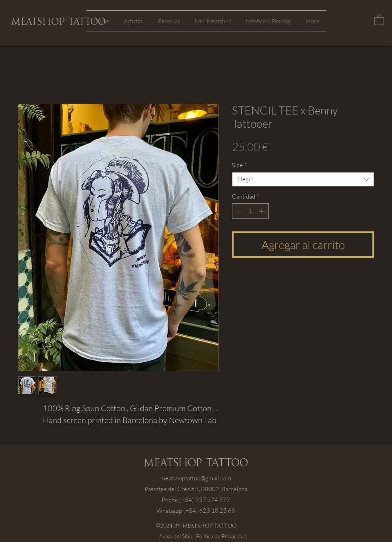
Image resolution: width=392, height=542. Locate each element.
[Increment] (263, 211)
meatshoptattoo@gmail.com (196, 478)
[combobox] (303, 179)
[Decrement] (239, 211)
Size (239, 165)
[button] (379, 19)
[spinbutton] (251, 211)
